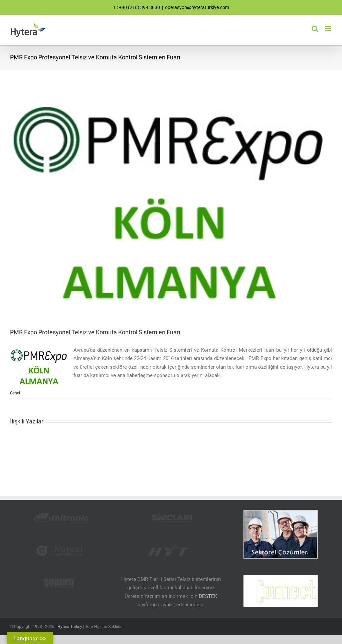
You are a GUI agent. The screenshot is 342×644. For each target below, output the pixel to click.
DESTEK (208, 596)
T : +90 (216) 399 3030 (137, 7)
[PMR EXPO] (171, 203)
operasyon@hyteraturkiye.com (197, 7)
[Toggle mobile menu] (328, 29)
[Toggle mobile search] (315, 29)
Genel (15, 393)
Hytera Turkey (70, 627)
